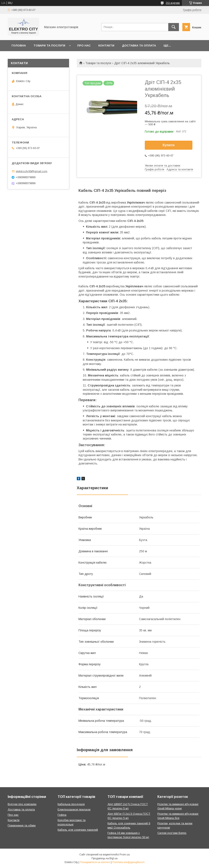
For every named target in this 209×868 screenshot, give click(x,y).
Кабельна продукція (71, 804)
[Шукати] (174, 27)
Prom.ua (125, 855)
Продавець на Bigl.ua (104, 858)
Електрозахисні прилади (74, 809)
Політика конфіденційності (128, 862)
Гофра (62, 815)
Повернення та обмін (22, 825)
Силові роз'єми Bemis (172, 833)
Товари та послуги (49, 46)
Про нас (84, 46)
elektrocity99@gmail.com (32, 171)
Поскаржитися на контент (95, 862)
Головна (19, 46)
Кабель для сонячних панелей (78, 830)
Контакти (106, 46)
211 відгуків (173, 3)
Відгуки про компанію (22, 804)
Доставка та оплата (139, 46)
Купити (169, 145)
